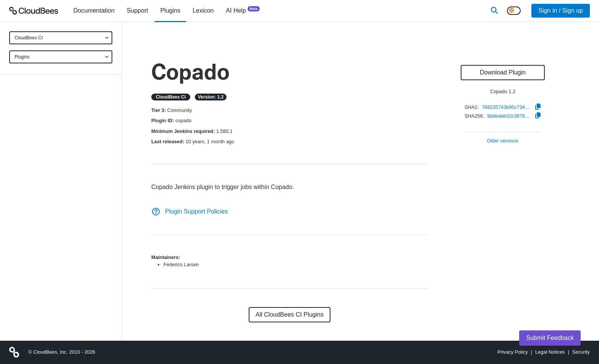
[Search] (494, 11)
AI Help (243, 10)
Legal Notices (550, 352)
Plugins (22, 57)
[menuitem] (94, 11)
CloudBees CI (29, 38)
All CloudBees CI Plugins (290, 315)
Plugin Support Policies (190, 211)
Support (138, 11)
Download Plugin (503, 72)
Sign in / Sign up (561, 11)
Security (581, 352)
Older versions (503, 141)
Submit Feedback (550, 338)
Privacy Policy (513, 352)
